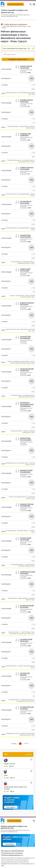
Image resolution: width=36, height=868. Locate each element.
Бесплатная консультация (15, 4)
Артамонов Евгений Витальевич (27, 606)
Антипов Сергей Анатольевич (26, 539)
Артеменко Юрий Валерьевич (26, 640)
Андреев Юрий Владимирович (25, 337)
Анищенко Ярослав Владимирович (27, 505)
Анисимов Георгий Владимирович (26, 471)
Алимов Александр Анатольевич (27, 168)
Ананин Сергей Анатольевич (25, 270)
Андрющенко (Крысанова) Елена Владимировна (27, 404)
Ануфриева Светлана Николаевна (28, 573)
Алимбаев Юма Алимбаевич (25, 135)
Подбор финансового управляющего (16, 24)
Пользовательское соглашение (12, 853)
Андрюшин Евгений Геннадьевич (27, 370)
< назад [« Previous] (14, 743)
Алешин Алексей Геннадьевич (26, 67)
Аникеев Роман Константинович (26, 439)
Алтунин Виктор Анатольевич (26, 202)
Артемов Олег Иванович (25, 674)
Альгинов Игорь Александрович (26, 236)
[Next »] (27, 744)
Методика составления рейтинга (12, 851)
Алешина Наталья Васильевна (26, 101)
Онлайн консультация (14, 821)
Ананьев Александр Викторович (27, 304)
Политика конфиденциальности (12, 855)
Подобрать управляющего (18, 59)
